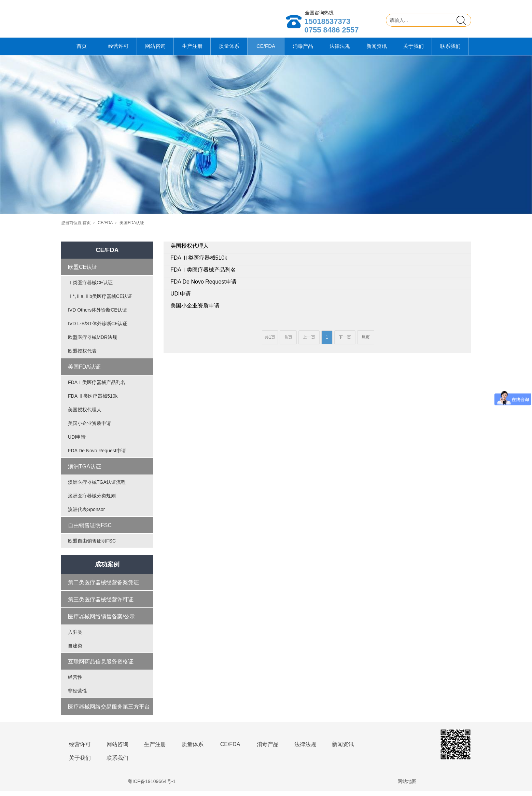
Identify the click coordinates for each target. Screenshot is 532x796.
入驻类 (75, 637)
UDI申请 (77, 442)
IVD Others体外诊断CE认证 (97, 315)
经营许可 (118, 51)
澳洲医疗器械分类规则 (92, 501)
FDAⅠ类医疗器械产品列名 (97, 387)
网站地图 (407, 786)
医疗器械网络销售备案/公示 (101, 622)
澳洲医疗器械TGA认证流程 (97, 487)
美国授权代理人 (85, 415)
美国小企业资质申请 (89, 428)
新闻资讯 (377, 51)
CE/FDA (266, 51)
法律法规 (340, 51)
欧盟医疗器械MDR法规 (93, 342)
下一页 (345, 342)
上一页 (309, 342)
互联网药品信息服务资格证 (101, 667)
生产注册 (192, 51)
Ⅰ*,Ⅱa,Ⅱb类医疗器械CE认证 (100, 301)
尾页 (366, 342)
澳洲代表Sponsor (86, 514)
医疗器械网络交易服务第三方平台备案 (109, 715)
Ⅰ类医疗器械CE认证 (90, 288)
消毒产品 (303, 51)
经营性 (75, 682)
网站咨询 (155, 51)
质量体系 (229, 51)
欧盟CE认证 (83, 272)
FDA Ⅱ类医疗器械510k (93, 401)
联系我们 (450, 51)
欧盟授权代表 (82, 356)
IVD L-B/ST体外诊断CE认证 (98, 329)
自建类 (75, 651)
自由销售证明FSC (90, 530)
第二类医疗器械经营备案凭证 (103, 587)
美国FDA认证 (132, 228)
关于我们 (414, 51)
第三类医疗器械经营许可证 (101, 605)
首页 (82, 51)
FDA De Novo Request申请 (97, 456)
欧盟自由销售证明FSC (92, 546)
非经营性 (78, 696)
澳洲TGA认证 (85, 472)
